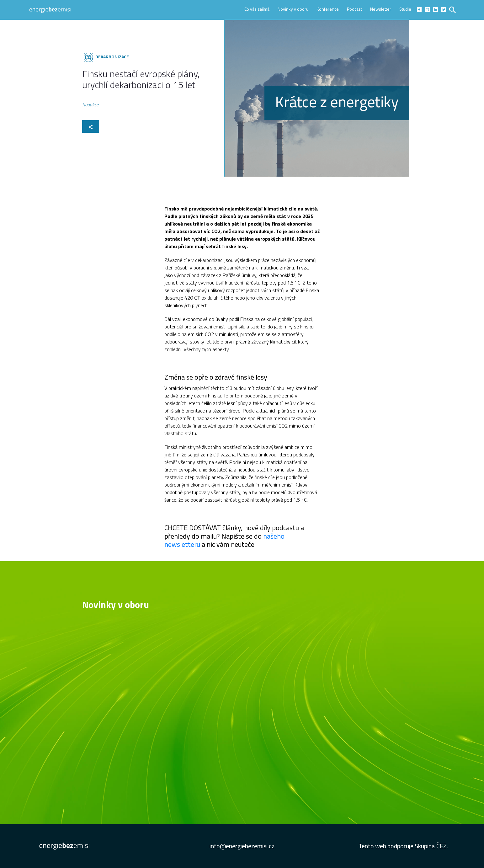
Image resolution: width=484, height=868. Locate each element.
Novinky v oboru (293, 9)
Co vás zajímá (257, 9)
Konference (328, 9)
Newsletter (381, 9)
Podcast (354, 9)
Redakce (90, 105)
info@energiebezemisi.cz (242, 846)
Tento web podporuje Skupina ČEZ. (403, 846)
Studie (405, 9)
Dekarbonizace (112, 57)
